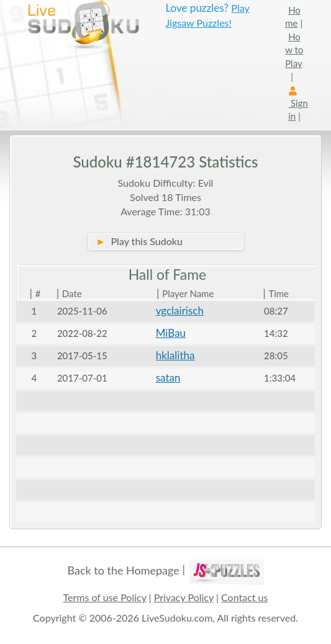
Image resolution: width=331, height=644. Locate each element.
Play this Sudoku (140, 241)
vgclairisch (180, 311)
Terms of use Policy (105, 597)
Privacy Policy (184, 597)
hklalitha (175, 355)
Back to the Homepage (123, 570)
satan (168, 378)
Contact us (244, 597)
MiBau (171, 333)
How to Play (294, 50)
